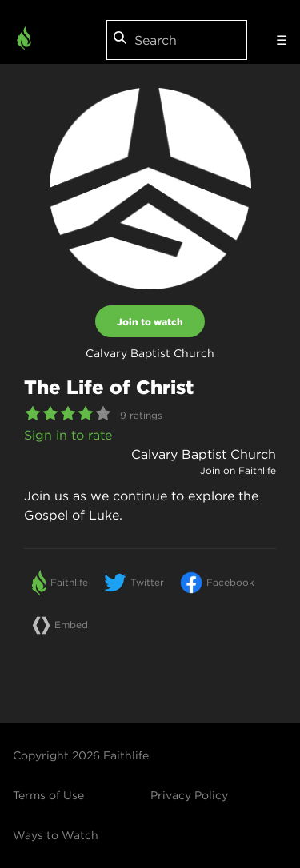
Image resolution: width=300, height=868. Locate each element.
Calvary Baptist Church (204, 454)
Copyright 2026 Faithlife (81, 755)
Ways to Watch (56, 835)
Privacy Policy (189, 795)
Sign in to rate (68, 435)
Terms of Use (48, 795)
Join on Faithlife (238, 470)
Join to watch (150, 321)
